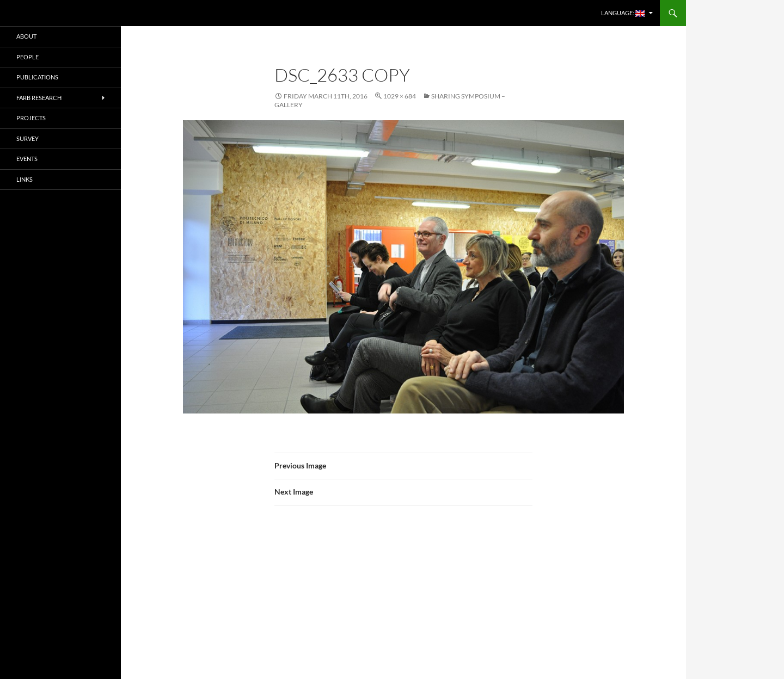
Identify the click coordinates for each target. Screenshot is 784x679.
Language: (623, 13)
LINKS (24, 179)
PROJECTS (31, 118)
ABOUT (26, 36)
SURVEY (27, 138)
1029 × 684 (400, 96)
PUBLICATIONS (37, 77)
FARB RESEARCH (39, 98)
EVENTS (27, 159)
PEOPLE (27, 57)
